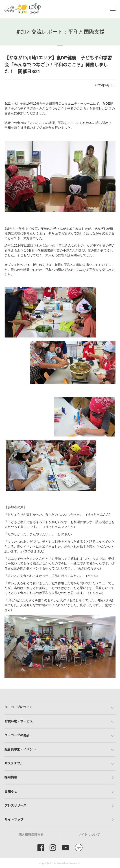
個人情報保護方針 (31, 835)
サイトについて (89, 835)
